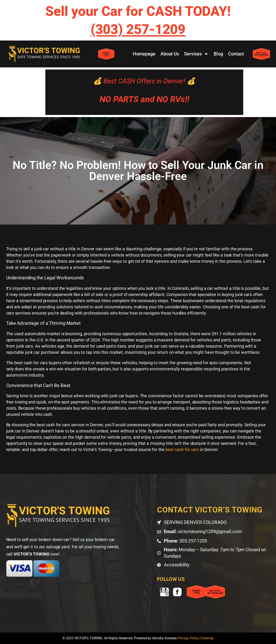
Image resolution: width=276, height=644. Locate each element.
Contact (236, 54)
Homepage (144, 54)
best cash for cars (182, 450)
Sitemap (207, 638)
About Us (170, 54)
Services (196, 54)
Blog (218, 54)
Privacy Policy (188, 638)
